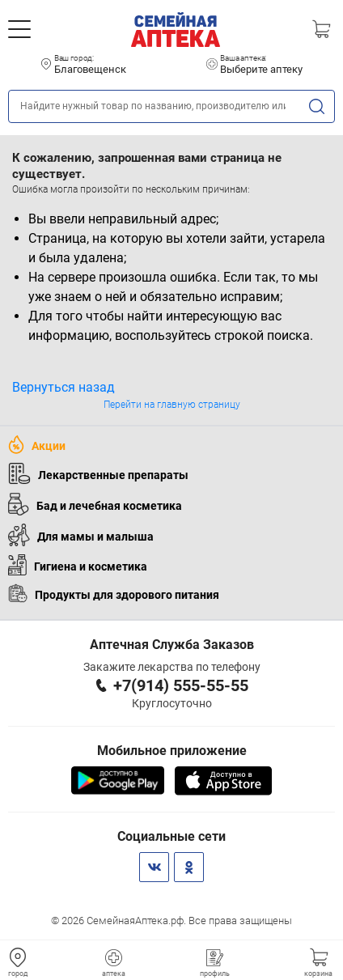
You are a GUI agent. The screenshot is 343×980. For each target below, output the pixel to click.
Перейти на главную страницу (172, 405)
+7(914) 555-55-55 (181, 685)
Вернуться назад (64, 387)
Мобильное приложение (172, 751)
